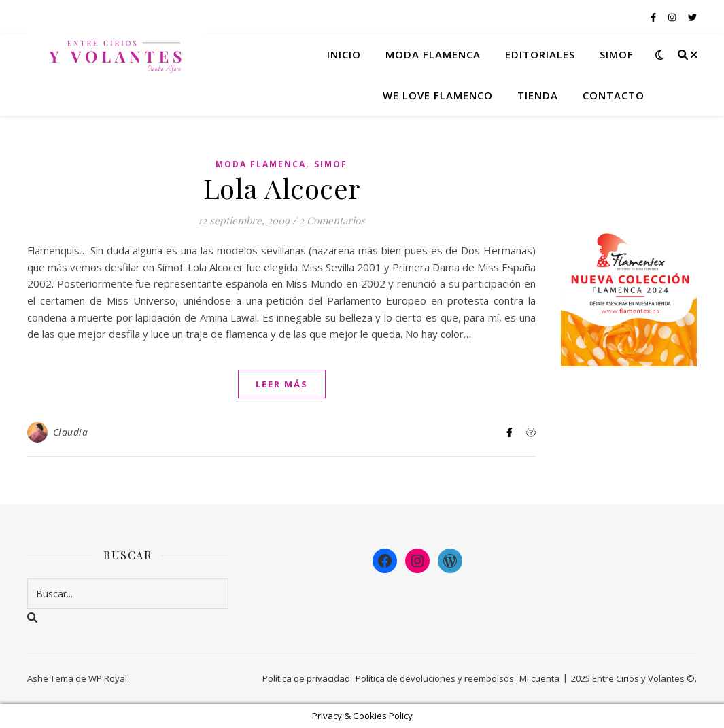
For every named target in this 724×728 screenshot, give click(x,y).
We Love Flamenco (438, 95)
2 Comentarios (332, 220)
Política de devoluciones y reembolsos (435, 678)
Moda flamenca (433, 54)
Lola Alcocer (282, 188)
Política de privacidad (306, 678)
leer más (282, 384)
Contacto (614, 95)
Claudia (71, 432)
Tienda (538, 95)
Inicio (344, 54)
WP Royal (108, 678)
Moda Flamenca (261, 164)
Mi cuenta (539, 678)
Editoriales (540, 54)
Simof (617, 54)
